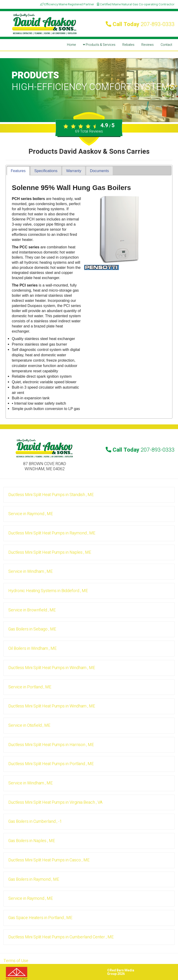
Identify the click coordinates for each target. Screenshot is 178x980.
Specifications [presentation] (46, 171)
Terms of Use (16, 961)
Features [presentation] (18, 171)
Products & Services (99, 45)
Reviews (148, 45)
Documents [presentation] (99, 171)
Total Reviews (89, 131)
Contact (166, 45)
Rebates (128, 45)
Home (72, 45)
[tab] (18, 171)
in (51, 495)
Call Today (140, 24)
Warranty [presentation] (74, 171)
